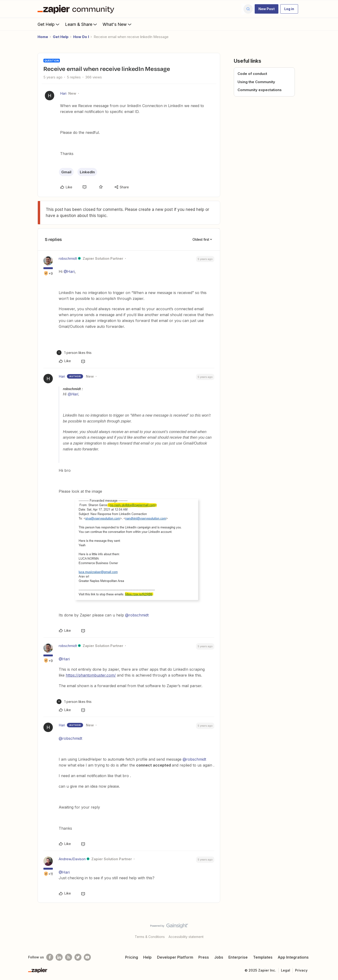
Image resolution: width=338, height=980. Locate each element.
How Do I (81, 37)
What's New (117, 24)
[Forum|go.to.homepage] (77, 9)
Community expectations (260, 90)
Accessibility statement (186, 937)
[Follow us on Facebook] (50, 957)
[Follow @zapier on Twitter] (78, 957)
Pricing (132, 957)
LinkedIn (87, 172)
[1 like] (74, 353)
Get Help (49, 24)
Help (147, 957)
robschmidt (68, 258)
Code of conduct (252, 74)
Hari (63, 93)
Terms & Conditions (150, 937)
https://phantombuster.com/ (91, 675)
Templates (263, 957)
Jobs (219, 957)
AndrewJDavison (72, 859)
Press (204, 957)
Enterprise (238, 957)
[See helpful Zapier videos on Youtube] (87, 957)
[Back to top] (329, 930)
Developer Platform (175, 957)
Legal (286, 970)
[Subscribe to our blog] (69, 957)
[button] (267, 9)
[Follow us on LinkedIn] (59, 957)
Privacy (301, 970)
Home (43, 37)
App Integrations (293, 957)
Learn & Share (81, 24)
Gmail (66, 172)
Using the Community (256, 82)
